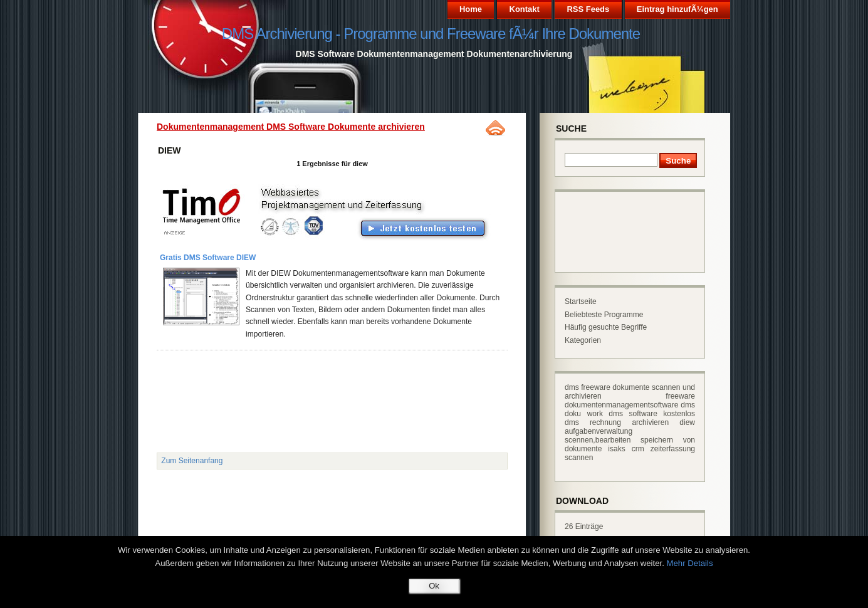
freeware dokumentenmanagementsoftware (630, 401)
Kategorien (583, 340)
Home (471, 9)
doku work (584, 414)
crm (638, 449)
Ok (434, 586)
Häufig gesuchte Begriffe (606, 327)
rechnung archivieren (629, 422)
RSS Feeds (588, 9)
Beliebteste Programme (604, 315)
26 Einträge (584, 527)
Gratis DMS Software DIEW (208, 258)
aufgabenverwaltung (599, 431)
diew (687, 422)
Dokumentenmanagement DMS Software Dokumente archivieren (291, 127)
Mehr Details (690, 563)
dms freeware (588, 387)
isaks (616, 449)
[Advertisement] (310, 383)
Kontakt (525, 9)
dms (688, 405)
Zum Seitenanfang (192, 461)
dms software (633, 414)
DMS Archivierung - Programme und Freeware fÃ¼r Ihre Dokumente (431, 34)
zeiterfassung (673, 449)
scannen (579, 458)
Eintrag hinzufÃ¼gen (677, 9)
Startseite (581, 301)
